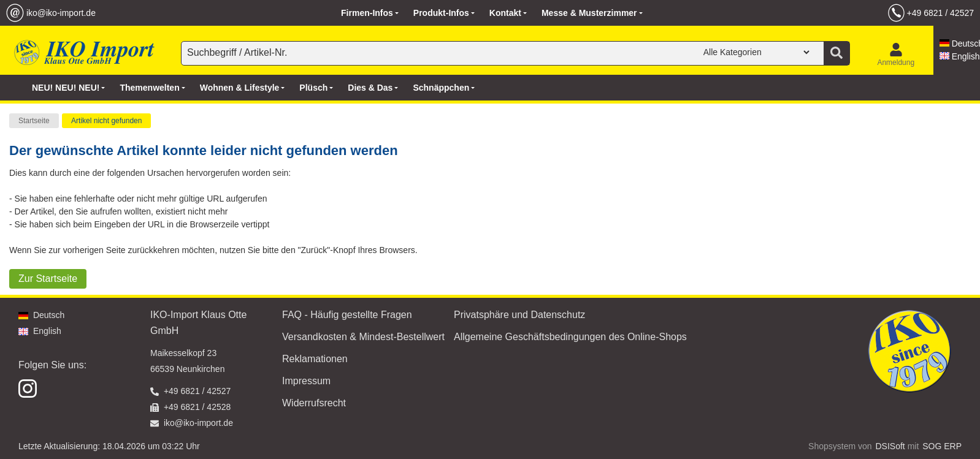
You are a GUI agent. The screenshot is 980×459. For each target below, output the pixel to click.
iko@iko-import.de (61, 13)
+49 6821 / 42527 (940, 13)
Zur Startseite (48, 279)
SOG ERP (942, 446)
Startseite (34, 121)
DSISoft (890, 446)
